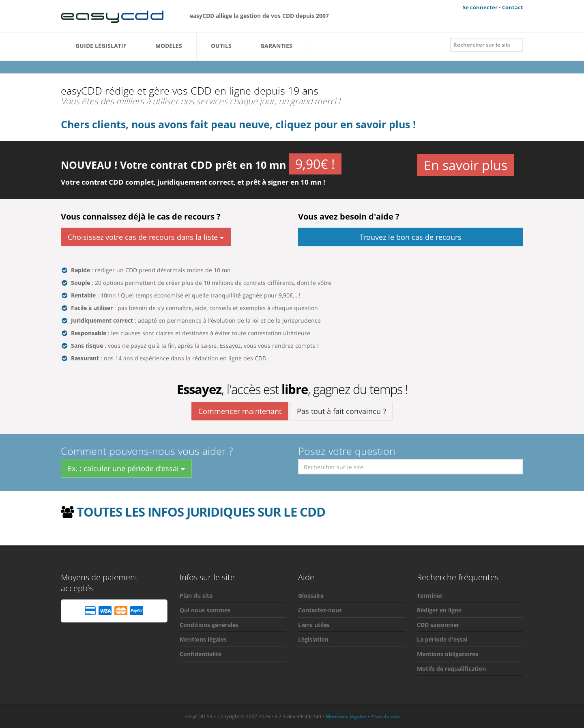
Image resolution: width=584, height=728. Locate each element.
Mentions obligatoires (448, 654)
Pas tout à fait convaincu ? (341, 411)
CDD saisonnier (438, 625)
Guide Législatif (101, 48)
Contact (513, 7)
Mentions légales (203, 639)
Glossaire (311, 596)
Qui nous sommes (205, 610)
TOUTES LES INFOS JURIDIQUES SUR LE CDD (201, 512)
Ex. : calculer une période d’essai (126, 468)
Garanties (276, 48)
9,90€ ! (315, 164)
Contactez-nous (320, 610)
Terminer (430, 596)
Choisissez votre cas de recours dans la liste (146, 237)
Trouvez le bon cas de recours (411, 237)
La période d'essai (442, 639)
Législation (313, 639)
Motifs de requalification (451, 669)
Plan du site (196, 596)
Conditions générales (209, 625)
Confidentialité (201, 654)
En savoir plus (466, 164)
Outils (221, 48)
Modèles (169, 48)
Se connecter (480, 7)
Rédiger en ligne (439, 610)
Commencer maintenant (240, 411)
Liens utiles (314, 625)
